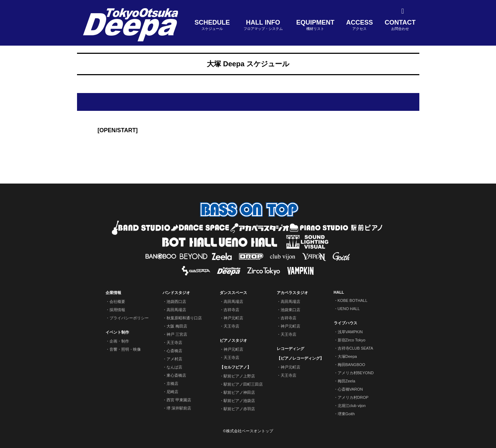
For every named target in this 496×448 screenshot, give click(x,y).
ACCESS (360, 25)
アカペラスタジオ (292, 293)
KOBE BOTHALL (353, 300)
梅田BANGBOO (352, 365)
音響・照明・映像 (125, 349)
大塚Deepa (347, 356)
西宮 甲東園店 (179, 400)
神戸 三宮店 (177, 334)
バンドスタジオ (176, 293)
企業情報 (113, 293)
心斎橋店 (174, 351)
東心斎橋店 (176, 375)
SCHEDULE (212, 25)
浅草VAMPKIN (350, 332)
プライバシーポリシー (129, 318)
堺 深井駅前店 (179, 408)
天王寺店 (174, 343)
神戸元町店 (233, 318)
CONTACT (400, 25)
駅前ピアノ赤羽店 (239, 409)
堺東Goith (346, 414)
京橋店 (172, 383)
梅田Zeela (347, 381)
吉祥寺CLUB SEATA (356, 348)
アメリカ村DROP (353, 397)
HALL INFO (263, 25)
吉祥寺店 (231, 310)
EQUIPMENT (315, 25)
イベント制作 (117, 332)
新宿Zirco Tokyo (352, 340)
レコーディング (290, 349)
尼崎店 (172, 392)
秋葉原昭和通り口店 (184, 318)
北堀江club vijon (352, 406)
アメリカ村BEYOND (356, 373)
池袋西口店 (176, 302)
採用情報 (117, 310)
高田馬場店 (176, 310)
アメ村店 (174, 359)
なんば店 (174, 367)
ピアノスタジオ (233, 340)
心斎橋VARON (350, 389)
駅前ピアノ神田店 (239, 392)
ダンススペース (233, 293)
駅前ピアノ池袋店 (239, 401)
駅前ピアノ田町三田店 (243, 384)
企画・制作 (119, 341)
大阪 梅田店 (177, 326)
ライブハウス (346, 323)
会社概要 (117, 302)
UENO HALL (349, 309)
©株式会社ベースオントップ (248, 431)
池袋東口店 (290, 310)
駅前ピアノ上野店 (239, 376)
